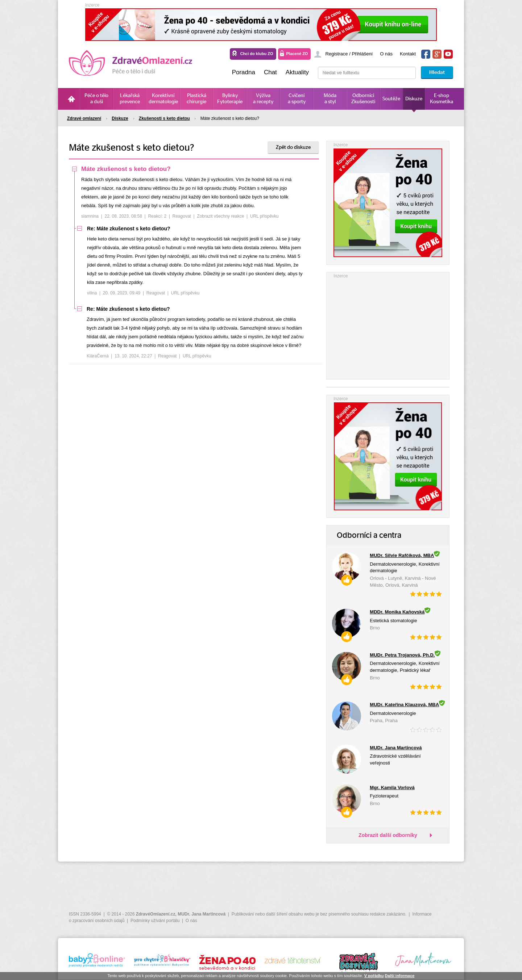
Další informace (399, 976)
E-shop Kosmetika (442, 99)
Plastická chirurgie (196, 99)
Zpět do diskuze (293, 147)
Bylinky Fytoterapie (230, 99)
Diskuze (414, 99)
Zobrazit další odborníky (388, 835)
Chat (270, 72)
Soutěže (391, 99)
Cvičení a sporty (297, 99)
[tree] (196, 265)
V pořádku (374, 976)
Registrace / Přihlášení (349, 54)
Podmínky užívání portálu (155, 921)
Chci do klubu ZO (256, 54)
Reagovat (182, 216)
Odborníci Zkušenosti (363, 99)
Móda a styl (330, 99)
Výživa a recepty (263, 99)
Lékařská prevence (130, 99)
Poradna (244, 72)
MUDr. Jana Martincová (202, 914)
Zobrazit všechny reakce (220, 216)
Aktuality (297, 72)
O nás (386, 54)
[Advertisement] (388, 325)
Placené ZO (297, 54)
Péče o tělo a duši (96, 99)
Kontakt (408, 54)
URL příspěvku (264, 216)
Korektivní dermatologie (163, 99)
